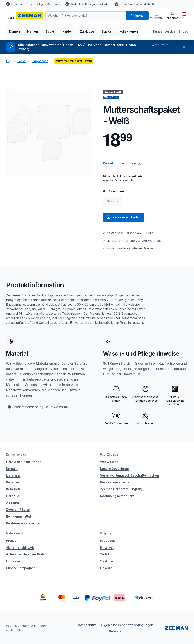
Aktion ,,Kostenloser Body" (26, 554)
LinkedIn (106, 568)
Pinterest (107, 547)
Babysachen (40, 61)
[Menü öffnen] (11, 16)
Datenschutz (86, 625)
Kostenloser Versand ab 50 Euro (140, 4)
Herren (33, 31)
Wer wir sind (109, 462)
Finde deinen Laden (124, 217)
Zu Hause (87, 31)
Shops (183, 31)
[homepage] (30, 16)
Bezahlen (13, 482)
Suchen (137, 16)
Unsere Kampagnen (21, 568)
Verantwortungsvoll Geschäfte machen (129, 475)
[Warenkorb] (156, 16)
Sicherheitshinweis (20, 547)
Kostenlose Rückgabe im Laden (90, 4)
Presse (11, 541)
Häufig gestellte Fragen (24, 462)
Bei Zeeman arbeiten (116, 482)
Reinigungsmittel (18, 516)
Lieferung (13, 475)
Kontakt (12, 469)
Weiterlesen (160, 45)
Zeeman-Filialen (18, 510)
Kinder (67, 31)
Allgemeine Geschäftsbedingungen (127, 625)
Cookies (115, 631)
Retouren (13, 489)
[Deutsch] (184, 16)
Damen (14, 31)
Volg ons (106, 533)
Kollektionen (129, 31)
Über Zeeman (109, 454)
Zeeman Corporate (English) (121, 489)
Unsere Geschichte (114, 469)
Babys (50, 31)
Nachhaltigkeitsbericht (117, 496)
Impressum (14, 561)
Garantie (13, 496)
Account (13, 503)
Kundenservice (164, 31)
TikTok (105, 554)
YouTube (107, 561)
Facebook (107, 541)
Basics (107, 31)
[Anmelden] (172, 16)
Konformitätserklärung (23, 523)
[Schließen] (184, 47)
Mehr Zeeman (15, 533)
